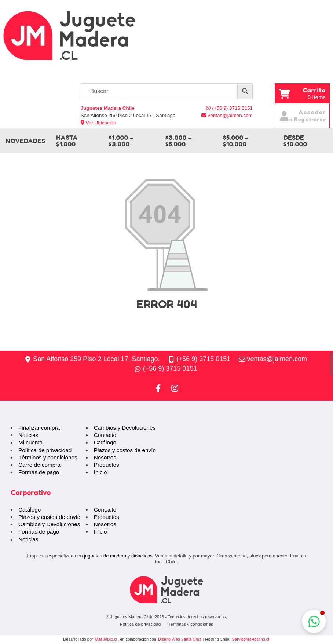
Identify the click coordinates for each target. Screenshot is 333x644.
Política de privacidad (45, 450)
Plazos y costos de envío (125, 450)
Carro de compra (39, 465)
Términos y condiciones (48, 457)
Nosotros (105, 457)
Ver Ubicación (98, 123)
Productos (107, 465)
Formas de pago (39, 472)
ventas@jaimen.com (277, 359)
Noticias (28, 435)
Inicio (100, 472)
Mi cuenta (30, 442)
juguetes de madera (105, 556)
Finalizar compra (39, 428)
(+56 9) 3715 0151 (204, 359)
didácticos (142, 556)
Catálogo (105, 442)
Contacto (105, 435)
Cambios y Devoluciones (125, 428)
